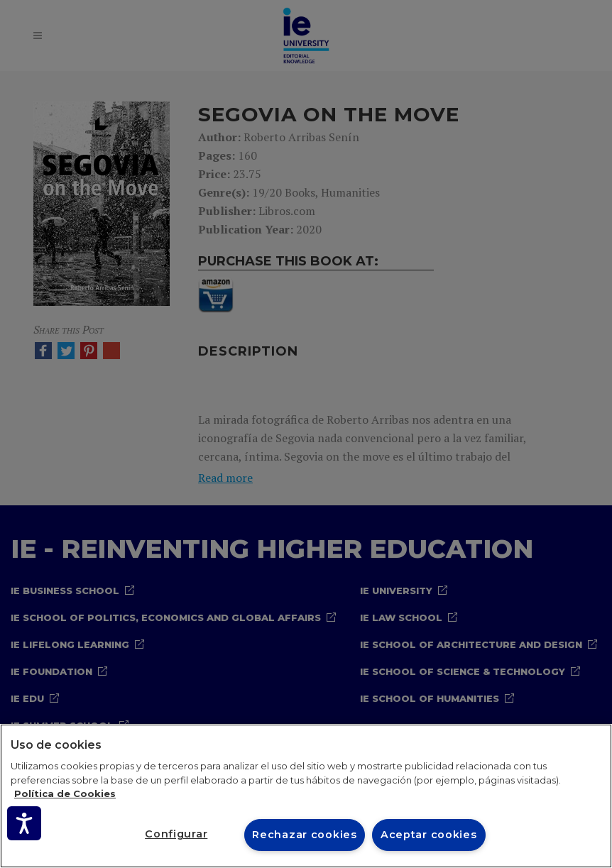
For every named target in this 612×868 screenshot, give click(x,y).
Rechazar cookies (305, 835)
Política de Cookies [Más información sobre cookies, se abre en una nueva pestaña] (65, 793)
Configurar (176, 834)
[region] (306, 796)
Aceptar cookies (429, 835)
